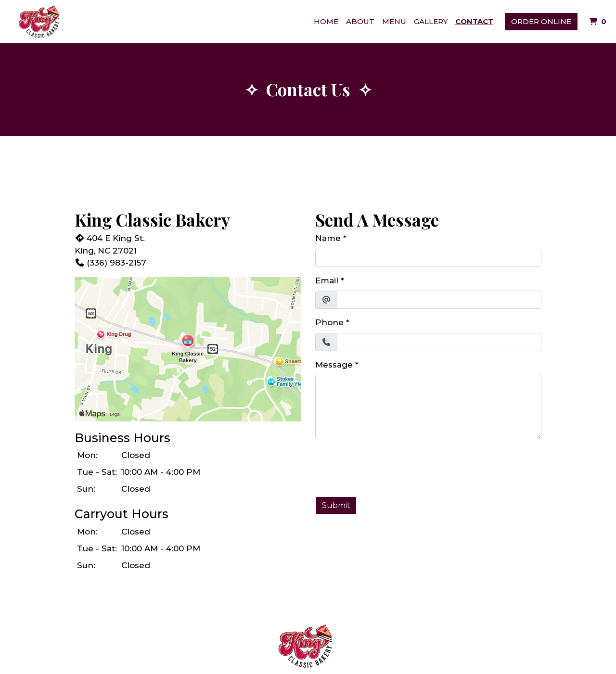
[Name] (428, 258)
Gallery (431, 21)
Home (326, 21)
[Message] (428, 407)
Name (328, 238)
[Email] (439, 300)
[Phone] (439, 342)
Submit (336, 505)
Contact (474, 21)
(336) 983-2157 (110, 263)
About (360, 21)
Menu (394, 21)
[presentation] (388, 466)
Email (327, 280)
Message (334, 365)
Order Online (541, 21)
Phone (329, 322)
